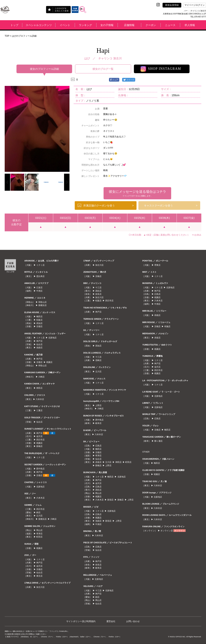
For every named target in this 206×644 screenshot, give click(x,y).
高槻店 (157, 315)
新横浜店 (43, 305)
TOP (7, 36)
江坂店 (39, 287)
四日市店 (40, 440)
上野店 (98, 405)
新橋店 (39, 446)
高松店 (98, 291)
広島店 (98, 446)
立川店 (39, 516)
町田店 (39, 537)
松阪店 (39, 320)
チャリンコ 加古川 (110, 58)
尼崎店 (98, 360)
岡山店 (39, 530)
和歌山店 (43, 302)
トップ (14, 25)
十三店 (98, 287)
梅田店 (39, 316)
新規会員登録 (172, 5)
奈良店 (98, 294)
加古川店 (40, 587)
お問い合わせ (133, 621)
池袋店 (39, 348)
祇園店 (49, 362)
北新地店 (52, 338)
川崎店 (41, 377)
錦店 (38, 512)
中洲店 (39, 291)
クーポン (151, 25)
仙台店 (39, 344)
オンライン (180, 531)
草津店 (39, 534)
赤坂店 (98, 462)
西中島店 (40, 469)
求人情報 (190, 25)
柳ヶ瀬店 (158, 441)
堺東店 (157, 265)
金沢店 (39, 436)
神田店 (39, 388)
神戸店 (39, 341)
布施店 (167, 326)
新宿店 (110, 500)
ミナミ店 (40, 265)
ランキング (85, 25)
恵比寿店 (40, 276)
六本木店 (40, 399)
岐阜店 (98, 423)
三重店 (39, 410)
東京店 (39, 576)
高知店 (39, 323)
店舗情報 (129, 25)
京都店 (39, 326)
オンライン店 (167, 531)
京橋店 (98, 276)
